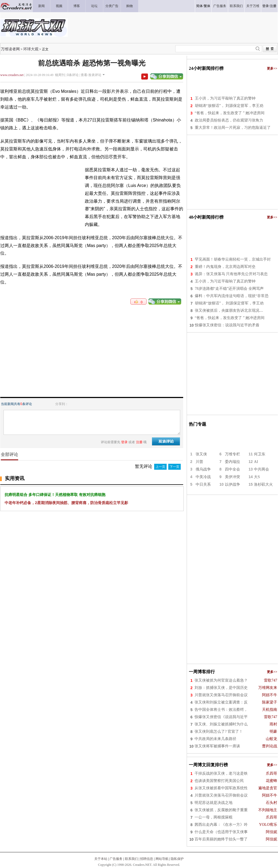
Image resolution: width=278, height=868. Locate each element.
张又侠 (201, 454)
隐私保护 (177, 859)
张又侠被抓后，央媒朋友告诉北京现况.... (229, 310)
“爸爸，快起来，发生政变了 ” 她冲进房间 (230, 113)
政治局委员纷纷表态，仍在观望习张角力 (229, 120)
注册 (273, 6)
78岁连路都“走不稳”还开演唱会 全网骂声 (229, 289)
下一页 (174, 467)
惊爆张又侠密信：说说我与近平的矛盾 (227, 325)
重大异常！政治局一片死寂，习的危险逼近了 (233, 128)
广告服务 (116, 859)
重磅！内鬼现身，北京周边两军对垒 (225, 267)
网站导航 (162, 859)
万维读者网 (10, 49)
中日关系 (203, 484)
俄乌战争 (203, 469)
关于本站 (101, 859)
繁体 (207, 6)
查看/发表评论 (91, 75)
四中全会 (232, 469)
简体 (199, 6)
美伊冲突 (232, 477)
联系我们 (131, 859)
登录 (266, 6)
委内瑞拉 (232, 462)
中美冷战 (203, 477)
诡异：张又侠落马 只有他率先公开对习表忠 (231, 274)
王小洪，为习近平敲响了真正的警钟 (225, 98)
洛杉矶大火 (263, 484)
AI (256, 462)
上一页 (160, 467)
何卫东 (260, 454)
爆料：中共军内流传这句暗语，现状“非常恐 (232, 296)
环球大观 (31, 49)
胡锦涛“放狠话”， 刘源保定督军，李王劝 (229, 106)
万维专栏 (232, 454)
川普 (199, 462)
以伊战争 (232, 484)
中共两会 (261, 469)
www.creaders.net (12, 75)
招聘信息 (147, 859)
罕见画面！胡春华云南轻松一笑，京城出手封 (233, 259)
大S (257, 477)
